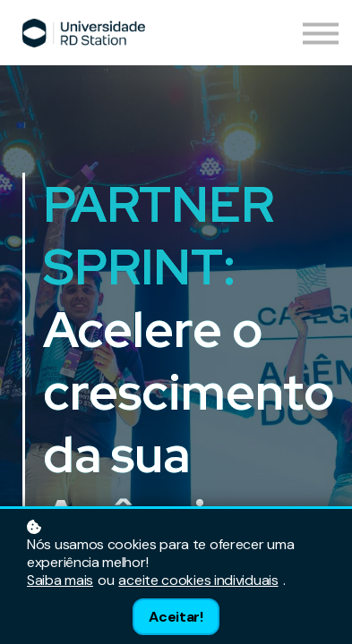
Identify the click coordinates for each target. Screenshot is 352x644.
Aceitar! (176, 617)
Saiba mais (60, 580)
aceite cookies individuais (198, 580)
